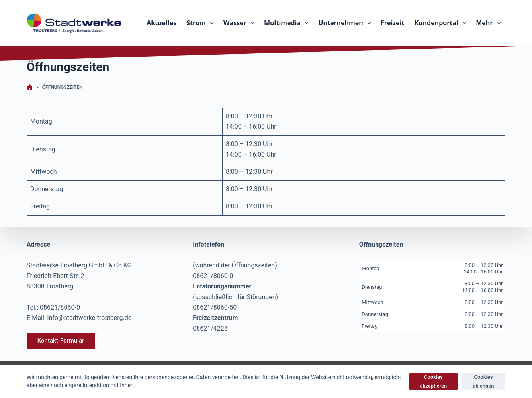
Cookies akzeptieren (433, 381)
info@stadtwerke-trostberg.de (90, 318)
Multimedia (288, 23)
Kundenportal (442, 23)
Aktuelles (161, 23)
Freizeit (392, 23)
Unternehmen (346, 23)
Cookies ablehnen (483, 381)
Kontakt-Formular (61, 341)
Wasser (240, 23)
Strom (201, 23)
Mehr (490, 23)
